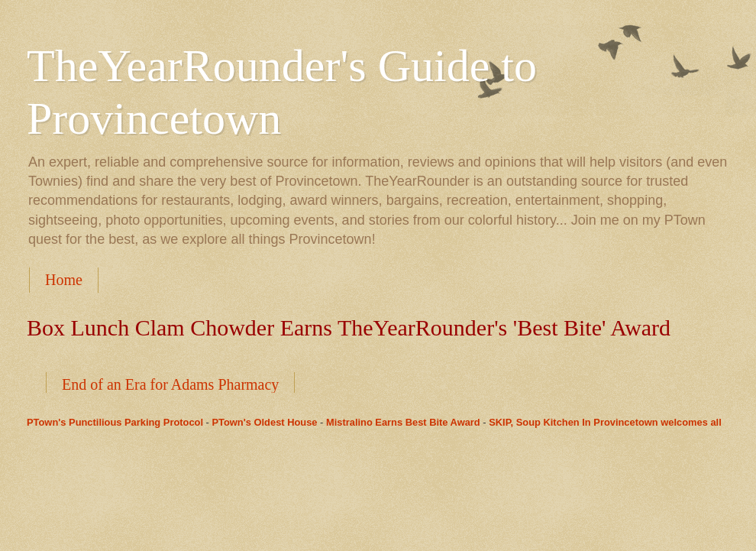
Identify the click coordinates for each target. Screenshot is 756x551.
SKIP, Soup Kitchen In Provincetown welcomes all (605, 422)
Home (64, 280)
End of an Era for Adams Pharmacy (170, 384)
